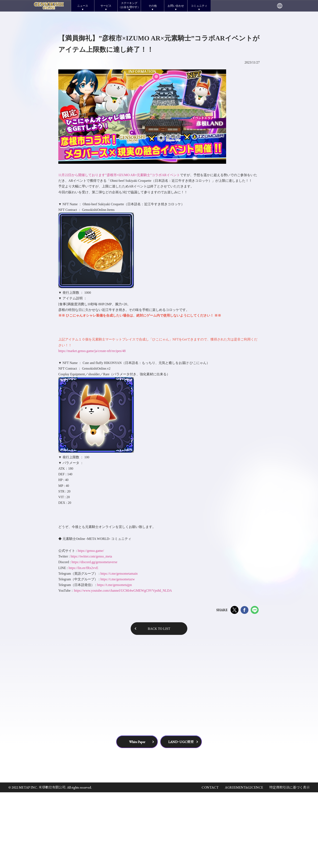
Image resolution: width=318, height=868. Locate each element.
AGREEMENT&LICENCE (244, 863)
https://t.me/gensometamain (119, 649)
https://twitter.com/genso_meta (91, 632)
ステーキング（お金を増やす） (129, 5)
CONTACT (210, 863)
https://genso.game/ (91, 626)
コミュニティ (199, 6)
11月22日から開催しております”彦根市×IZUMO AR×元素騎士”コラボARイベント (119, 250)
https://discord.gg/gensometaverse (94, 638)
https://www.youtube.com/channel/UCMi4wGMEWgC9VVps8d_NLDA (123, 666)
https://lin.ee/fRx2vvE (83, 643)
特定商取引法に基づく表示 (289, 863)
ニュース (83, 6)
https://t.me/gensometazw (118, 655)
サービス (106, 6)
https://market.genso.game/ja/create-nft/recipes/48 (92, 426)
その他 (153, 6)
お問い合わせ (176, 6)
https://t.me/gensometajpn (115, 660)
